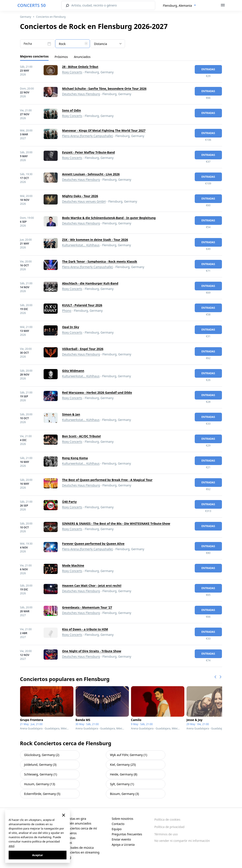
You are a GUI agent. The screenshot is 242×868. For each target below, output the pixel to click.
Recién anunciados (78, 823)
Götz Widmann (73, 371)
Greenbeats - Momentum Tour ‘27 (87, 607)
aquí (11, 846)
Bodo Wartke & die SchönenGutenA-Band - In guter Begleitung (109, 218)
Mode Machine (73, 565)
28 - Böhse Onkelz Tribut (80, 67)
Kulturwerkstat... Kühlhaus (81, 245)
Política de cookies (167, 819)
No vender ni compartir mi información (182, 841)
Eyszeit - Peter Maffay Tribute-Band (89, 152)
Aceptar (38, 855)
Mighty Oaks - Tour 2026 (80, 196)
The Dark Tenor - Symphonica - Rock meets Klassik (100, 261)
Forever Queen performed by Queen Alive (93, 544)
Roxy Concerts (72, 72)
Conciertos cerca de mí (81, 828)
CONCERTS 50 (32, 5)
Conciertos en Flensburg (51, 17)
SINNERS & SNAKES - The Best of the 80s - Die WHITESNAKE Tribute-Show (116, 524)
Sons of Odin (72, 110)
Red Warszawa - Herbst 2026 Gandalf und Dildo (97, 392)
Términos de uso (166, 834)
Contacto (118, 824)
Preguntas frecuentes (127, 834)
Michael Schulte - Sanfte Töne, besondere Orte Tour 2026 (104, 89)
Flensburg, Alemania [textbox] (178, 6)
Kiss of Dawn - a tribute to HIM (85, 629)
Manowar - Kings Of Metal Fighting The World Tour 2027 (104, 130)
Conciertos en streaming (82, 852)
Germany (26, 17)
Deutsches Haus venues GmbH (84, 201)
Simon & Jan (71, 414)
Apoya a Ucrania (123, 845)
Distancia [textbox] (101, 44)
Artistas (70, 838)
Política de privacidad (169, 827)
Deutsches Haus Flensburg (81, 94)
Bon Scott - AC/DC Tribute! (82, 436)
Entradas (208, 69)
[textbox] (73, 44)
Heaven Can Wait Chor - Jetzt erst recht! (92, 586)
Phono (67, 311)
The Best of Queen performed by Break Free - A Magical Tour (107, 480)
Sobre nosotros (122, 819)
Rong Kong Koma (75, 458)
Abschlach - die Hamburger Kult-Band (90, 283)
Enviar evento (121, 839)
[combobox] (180, 6)
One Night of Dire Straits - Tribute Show (92, 651)
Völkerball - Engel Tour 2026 (83, 349)
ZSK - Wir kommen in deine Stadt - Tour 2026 (95, 240)
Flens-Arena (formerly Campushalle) (88, 136)
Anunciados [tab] (82, 57)
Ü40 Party (70, 502)
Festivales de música (79, 848)
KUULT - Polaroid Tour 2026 (82, 305)
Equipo (117, 829)
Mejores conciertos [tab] (34, 56)
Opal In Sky (71, 327)
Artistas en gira (75, 819)
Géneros (71, 833)
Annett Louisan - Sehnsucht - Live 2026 (91, 174)
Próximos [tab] (61, 57)
